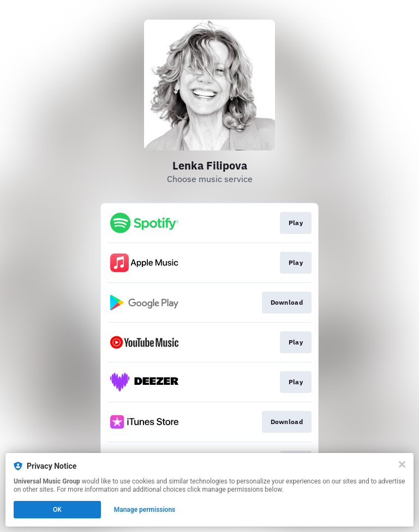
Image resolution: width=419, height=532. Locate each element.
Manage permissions (145, 510)
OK (57, 510)
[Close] (402, 464)
